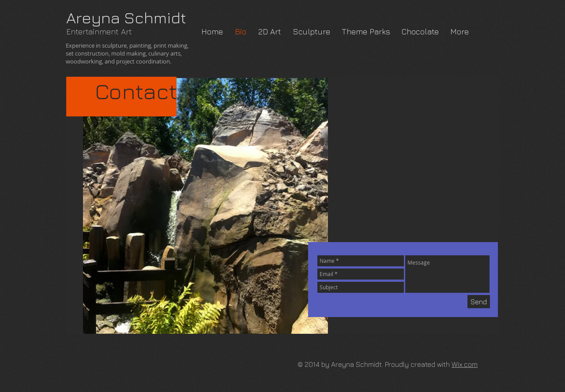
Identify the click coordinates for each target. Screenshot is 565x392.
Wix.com (465, 364)
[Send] (479, 302)
